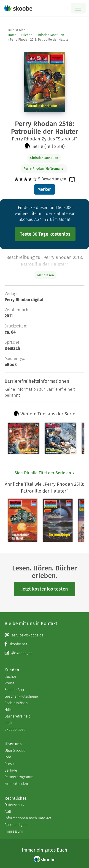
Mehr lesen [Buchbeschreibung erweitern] (46, 275)
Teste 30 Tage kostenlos (45, 234)
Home (12, 35)
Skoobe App (14, 690)
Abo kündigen (16, 825)
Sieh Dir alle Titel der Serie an (45, 473)
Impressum (14, 831)
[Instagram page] (44, 653)
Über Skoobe (15, 751)
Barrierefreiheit (17, 716)
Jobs (8, 757)
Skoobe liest (15, 729)
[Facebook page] (44, 644)
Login (9, 723)
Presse (10, 764)
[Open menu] (78, 8)
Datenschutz (15, 805)
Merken (44, 189)
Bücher (26, 35)
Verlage (11, 770)
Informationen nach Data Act (28, 818)
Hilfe (8, 710)
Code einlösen (16, 703)
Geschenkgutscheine (21, 696)
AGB (8, 811)
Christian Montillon (50, 35)
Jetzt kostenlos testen (45, 589)
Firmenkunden (16, 784)
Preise (10, 683)
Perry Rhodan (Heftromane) (44, 169)
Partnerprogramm (19, 777)
